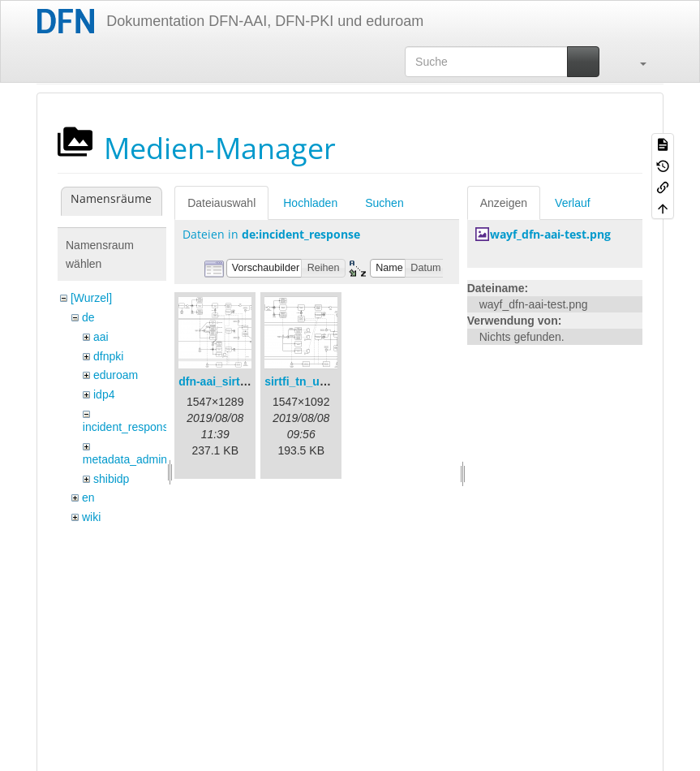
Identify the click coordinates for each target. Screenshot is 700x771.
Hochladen (310, 203)
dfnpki (108, 356)
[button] (635, 62)
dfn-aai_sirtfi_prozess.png (249, 381)
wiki (91, 517)
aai (101, 337)
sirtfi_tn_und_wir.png (322, 381)
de (88, 317)
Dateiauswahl (221, 203)
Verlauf (573, 203)
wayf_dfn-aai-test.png (550, 234)
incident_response (129, 427)
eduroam (116, 375)
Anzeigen (504, 203)
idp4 (104, 394)
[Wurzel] (91, 298)
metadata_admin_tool (137, 459)
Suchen (384, 203)
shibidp (111, 479)
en (88, 497)
